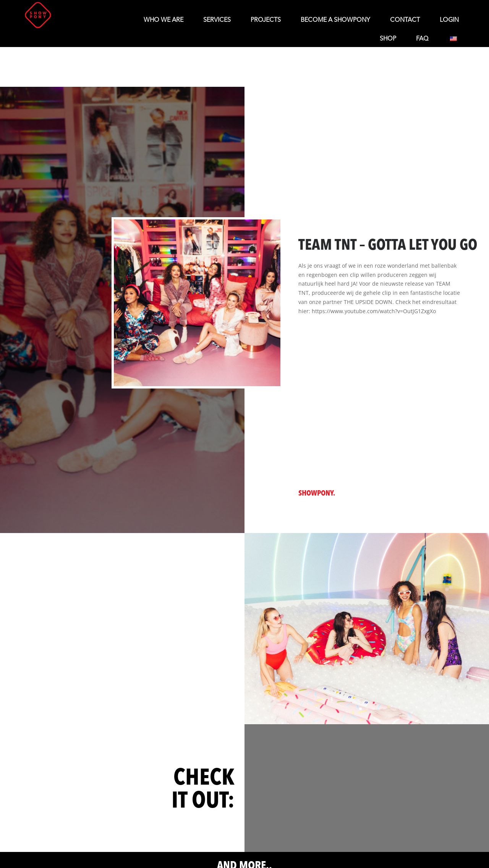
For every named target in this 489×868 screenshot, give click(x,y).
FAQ (422, 39)
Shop (388, 39)
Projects (266, 20)
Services (217, 20)
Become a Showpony (335, 20)
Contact (405, 20)
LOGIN (449, 20)
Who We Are (164, 20)
